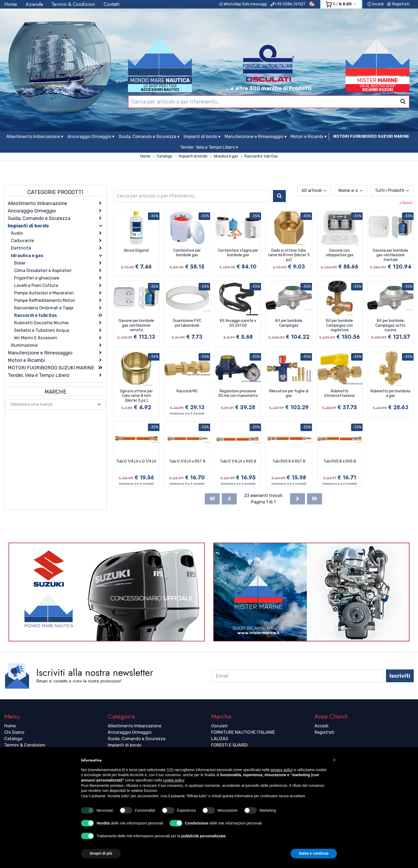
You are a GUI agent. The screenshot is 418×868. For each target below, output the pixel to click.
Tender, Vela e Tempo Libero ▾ (209, 147)
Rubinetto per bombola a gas (390, 394)
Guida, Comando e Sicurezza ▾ (149, 137)
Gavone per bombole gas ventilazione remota (136, 325)
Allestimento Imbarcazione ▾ (35, 137)
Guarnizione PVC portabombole (187, 323)
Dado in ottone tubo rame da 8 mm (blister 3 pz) (289, 255)
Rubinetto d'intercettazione (339, 394)
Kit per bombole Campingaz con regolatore (339, 325)
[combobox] (269, 102)
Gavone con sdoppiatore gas (340, 253)
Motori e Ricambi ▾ (309, 137)
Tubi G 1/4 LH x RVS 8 (238, 461)
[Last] (315, 499)
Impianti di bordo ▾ (202, 137)
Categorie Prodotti (55, 192)
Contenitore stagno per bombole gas (238, 253)
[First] (212, 499)
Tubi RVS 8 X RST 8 (289, 461)
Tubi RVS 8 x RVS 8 (340, 461)
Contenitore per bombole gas (187, 253)
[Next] (298, 499)
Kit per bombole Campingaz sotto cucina (390, 325)
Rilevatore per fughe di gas (289, 394)
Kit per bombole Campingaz (289, 323)
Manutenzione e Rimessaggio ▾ (256, 137)
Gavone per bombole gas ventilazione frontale (390, 255)
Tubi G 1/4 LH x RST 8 (187, 461)
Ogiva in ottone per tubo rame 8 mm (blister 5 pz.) (136, 396)
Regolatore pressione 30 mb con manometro (238, 394)
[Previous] (229, 499)
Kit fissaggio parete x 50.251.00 (238, 323)
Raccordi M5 (187, 391)
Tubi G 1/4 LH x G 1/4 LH (136, 461)
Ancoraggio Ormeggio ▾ (91, 137)
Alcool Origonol (136, 250)
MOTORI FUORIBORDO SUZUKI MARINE (371, 137)
